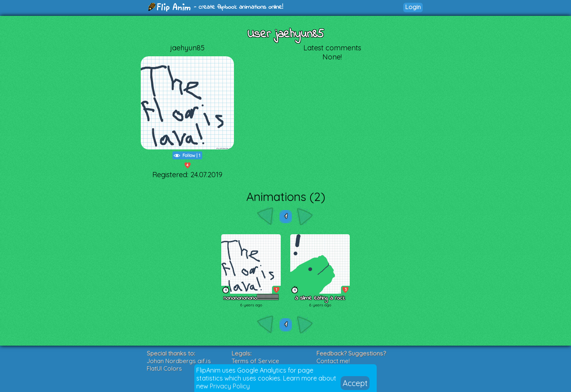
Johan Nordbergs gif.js (179, 361)
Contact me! (333, 361)
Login (413, 7)
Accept (355, 383)
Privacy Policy (230, 386)
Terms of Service (255, 361)
